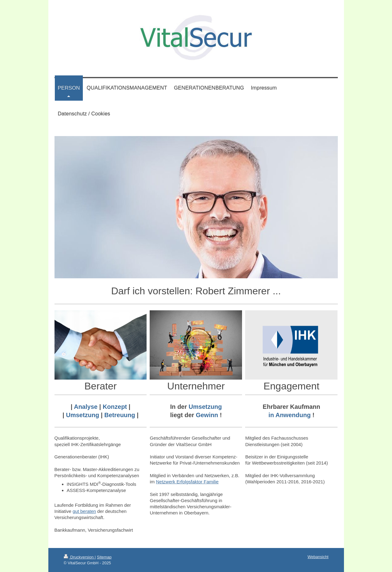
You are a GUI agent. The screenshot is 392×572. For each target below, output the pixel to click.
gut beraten (84, 511)
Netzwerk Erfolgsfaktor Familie (187, 482)
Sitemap (104, 557)
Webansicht (318, 557)
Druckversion (79, 557)
